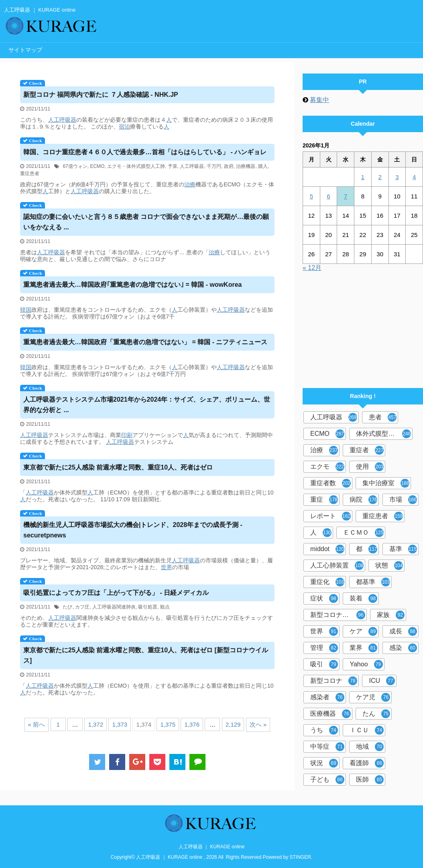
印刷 (127, 435)
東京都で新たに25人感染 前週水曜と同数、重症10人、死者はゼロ (118, 467)
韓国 (26, 310)
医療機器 (330, 714)
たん (376, 714)
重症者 (367, 450)
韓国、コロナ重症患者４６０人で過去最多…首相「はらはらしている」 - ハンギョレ (145, 152)
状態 (389, 566)
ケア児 (373, 697)
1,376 (192, 724)
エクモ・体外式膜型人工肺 (136, 166)
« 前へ (37, 724)
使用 (370, 467)
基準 (403, 549)
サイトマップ (25, 50)
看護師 (367, 763)
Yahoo (366, 664)
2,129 (233, 724)
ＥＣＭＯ (363, 533)
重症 (324, 500)
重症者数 (330, 483)
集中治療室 (386, 483)
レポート (330, 516)
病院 (363, 500)
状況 (324, 763)
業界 (363, 648)
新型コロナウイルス (339, 615)
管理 (324, 648)
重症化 (327, 582)
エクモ (327, 467)
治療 (190, 184)
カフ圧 (82, 607)
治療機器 (246, 166)
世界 (167, 567)
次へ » (258, 724)
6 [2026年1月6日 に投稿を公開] (328, 196)
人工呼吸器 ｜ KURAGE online (212, 847)
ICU (382, 681)
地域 (370, 747)
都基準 (373, 582)
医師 (370, 780)
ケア (363, 631)
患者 (383, 417)
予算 (173, 166)
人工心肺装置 (337, 566)
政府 (229, 166)
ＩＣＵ (367, 730)
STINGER (300, 857)
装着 (363, 598)
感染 (403, 648)
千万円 (214, 166)
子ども (327, 780)
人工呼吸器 (62, 120)
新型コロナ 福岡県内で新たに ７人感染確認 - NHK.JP (101, 95)
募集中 (319, 100)
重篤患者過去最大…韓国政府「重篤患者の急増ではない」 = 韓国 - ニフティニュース (145, 342)
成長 (403, 631)
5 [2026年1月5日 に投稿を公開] (311, 196)
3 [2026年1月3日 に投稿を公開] (397, 177)
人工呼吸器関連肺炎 (114, 607)
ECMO (97, 166)
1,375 (168, 724)
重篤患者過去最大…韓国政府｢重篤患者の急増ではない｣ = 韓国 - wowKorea (132, 285)
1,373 (120, 724)
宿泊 (124, 127)
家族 (391, 615)
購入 (263, 166)
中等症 (327, 747)
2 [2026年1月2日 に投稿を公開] (380, 177)
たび (67, 607)
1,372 (96, 724)
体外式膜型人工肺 (383, 434)
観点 (165, 607)
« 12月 (312, 268)
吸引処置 (148, 607)
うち (324, 730)
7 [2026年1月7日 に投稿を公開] (346, 196)
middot (327, 549)
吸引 (324, 664)
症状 (324, 598)
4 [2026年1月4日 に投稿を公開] (414, 177)
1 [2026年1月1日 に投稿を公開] (363, 177)
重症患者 (30, 174)
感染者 (327, 697)
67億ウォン (75, 166)
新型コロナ (334, 681)
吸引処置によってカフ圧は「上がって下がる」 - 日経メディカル (116, 593)
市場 (403, 500)
